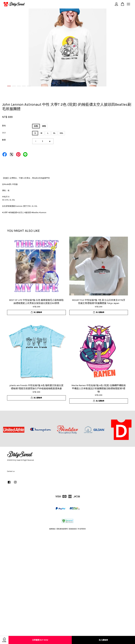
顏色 (4, 126)
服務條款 (52, 529)
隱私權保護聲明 (62, 529)
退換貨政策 (73, 529)
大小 (4, 133)
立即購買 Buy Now (40, 640)
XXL (61, 133)
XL (54, 133)
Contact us (11, 471)
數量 (4, 140)
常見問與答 (82, 529)
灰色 (44, 126)
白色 (36, 126)
